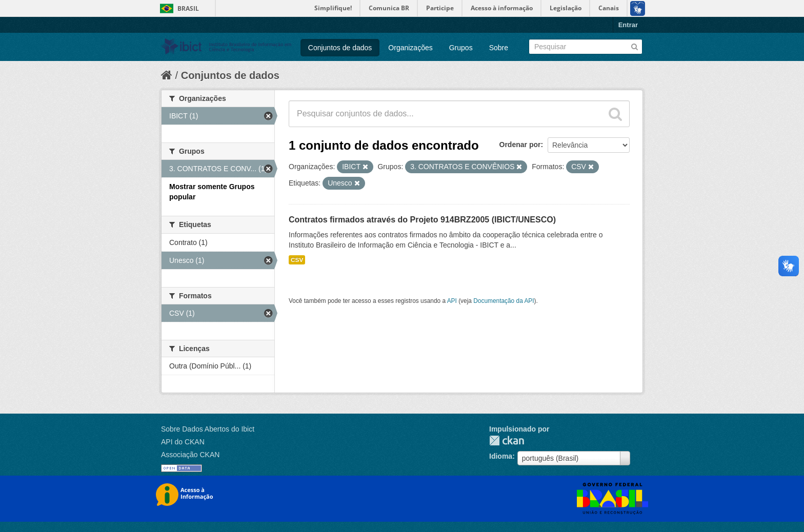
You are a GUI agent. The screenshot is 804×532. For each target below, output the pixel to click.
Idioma (501, 456)
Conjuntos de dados (340, 48)
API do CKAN (183, 442)
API (452, 301)
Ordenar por (520, 145)
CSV (297, 260)
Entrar (628, 25)
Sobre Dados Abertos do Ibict (208, 429)
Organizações (410, 48)
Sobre (499, 48)
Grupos (461, 48)
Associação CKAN (190, 455)
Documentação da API (504, 301)
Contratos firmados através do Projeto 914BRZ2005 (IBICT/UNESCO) (422, 220)
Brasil (188, 8)
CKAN (507, 441)
